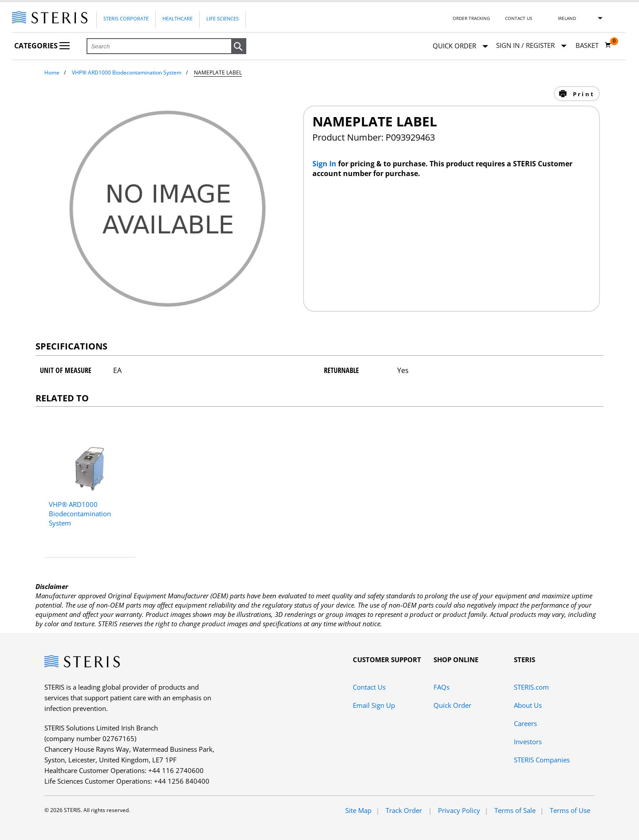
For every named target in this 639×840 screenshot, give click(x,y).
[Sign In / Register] (531, 45)
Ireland (567, 18)
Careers (525, 723)
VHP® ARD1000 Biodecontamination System (127, 73)
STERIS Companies (542, 760)
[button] (239, 47)
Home (52, 73)
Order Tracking (471, 18)
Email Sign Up (374, 705)
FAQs (442, 687)
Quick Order (460, 46)
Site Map (358, 810)
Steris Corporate (126, 18)
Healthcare (177, 18)
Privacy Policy (459, 810)
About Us (528, 705)
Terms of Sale (515, 810)
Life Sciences (223, 18)
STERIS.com (531, 687)
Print (582, 94)
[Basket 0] (594, 45)
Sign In (325, 164)
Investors (528, 742)
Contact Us (519, 18)
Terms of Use (570, 810)
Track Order (405, 810)
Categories (42, 46)
